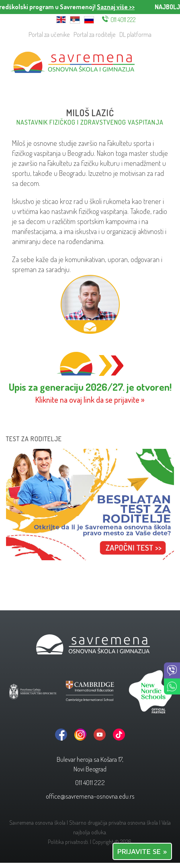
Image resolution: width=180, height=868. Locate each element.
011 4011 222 (123, 20)
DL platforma (135, 34)
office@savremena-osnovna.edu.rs (90, 796)
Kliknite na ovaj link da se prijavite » (90, 400)
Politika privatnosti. (68, 842)
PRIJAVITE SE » (142, 851)
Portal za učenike (49, 34)
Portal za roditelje (94, 34)
